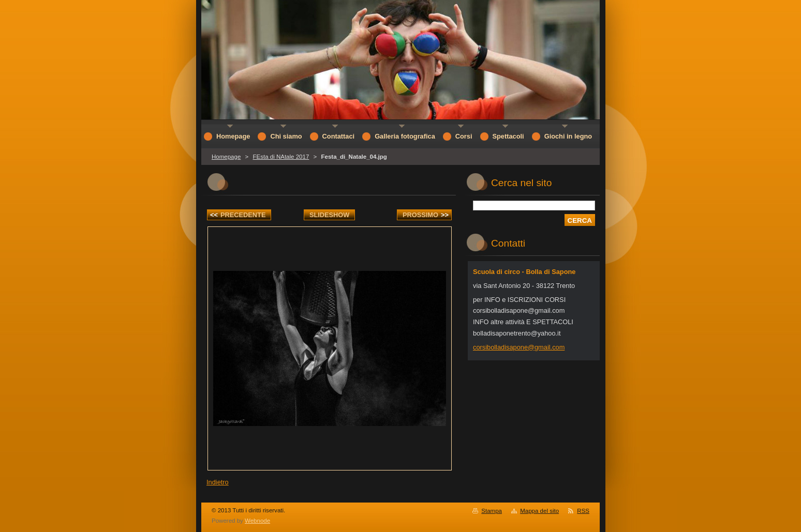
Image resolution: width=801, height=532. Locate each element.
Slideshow (330, 215)
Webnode (257, 521)
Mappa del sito (539, 511)
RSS (583, 511)
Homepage (226, 157)
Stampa (492, 511)
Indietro (218, 482)
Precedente (238, 215)
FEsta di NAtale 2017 (281, 157)
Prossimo (426, 215)
